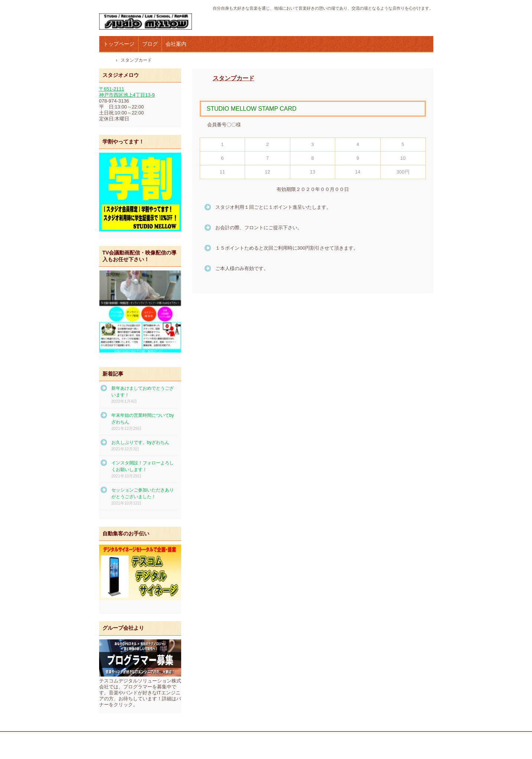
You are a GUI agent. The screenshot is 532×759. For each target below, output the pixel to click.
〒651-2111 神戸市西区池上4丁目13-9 (127, 92)
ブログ (150, 44)
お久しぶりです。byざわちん (141, 442)
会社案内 (176, 44)
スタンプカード (234, 78)
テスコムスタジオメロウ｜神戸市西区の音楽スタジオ (149, 22)
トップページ (119, 44)
